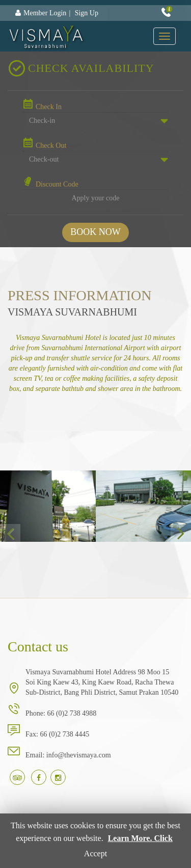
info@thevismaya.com (79, 755)
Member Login (45, 13)
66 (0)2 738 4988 (72, 713)
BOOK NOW (95, 232)
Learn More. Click (140, 838)
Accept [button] (95, 853)
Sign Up (87, 13)
